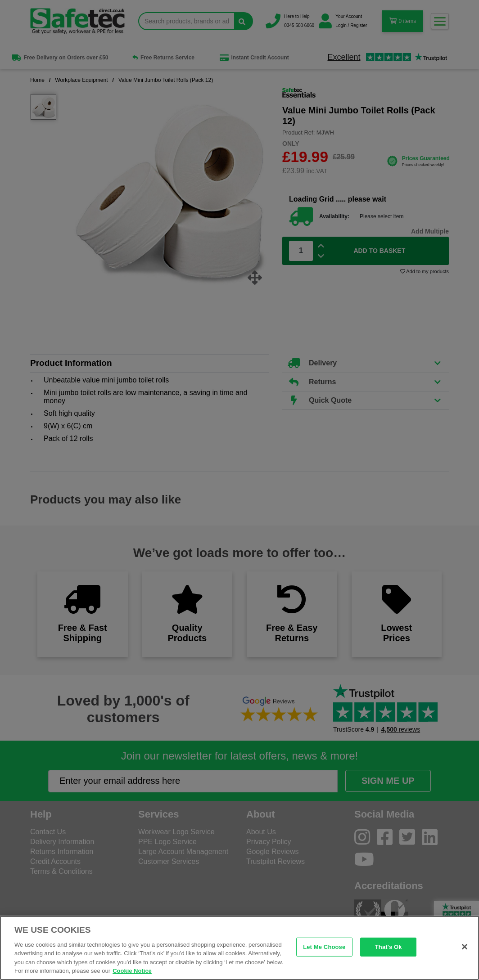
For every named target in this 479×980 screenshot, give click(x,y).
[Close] (465, 947)
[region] (239, 948)
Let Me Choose (324, 947)
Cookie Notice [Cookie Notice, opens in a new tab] (132, 971)
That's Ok (389, 947)
